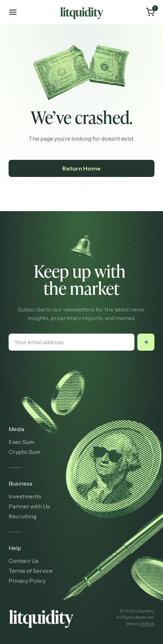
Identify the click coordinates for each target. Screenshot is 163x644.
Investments (25, 496)
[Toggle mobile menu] (13, 12)
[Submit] (146, 342)
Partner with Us (29, 506)
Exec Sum (21, 442)
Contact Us (24, 561)
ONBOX (147, 624)
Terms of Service (31, 571)
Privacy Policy (27, 581)
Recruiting (22, 516)
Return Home (81, 168)
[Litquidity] (82, 12)
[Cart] (150, 12)
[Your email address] (72, 342)
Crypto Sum (24, 452)
